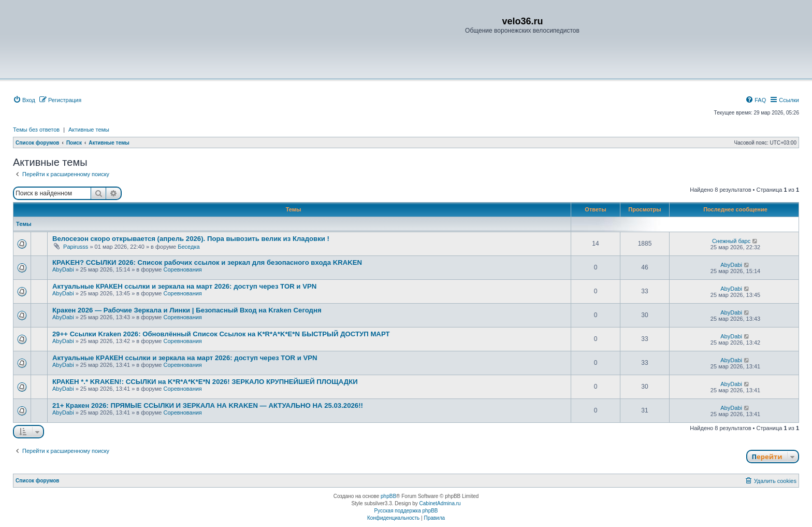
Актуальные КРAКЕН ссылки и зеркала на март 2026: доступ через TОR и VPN (185, 358)
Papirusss (76, 247)
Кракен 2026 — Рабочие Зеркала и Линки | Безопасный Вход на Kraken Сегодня (187, 310)
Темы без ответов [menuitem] (36, 130)
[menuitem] (24, 100)
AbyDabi (63, 269)
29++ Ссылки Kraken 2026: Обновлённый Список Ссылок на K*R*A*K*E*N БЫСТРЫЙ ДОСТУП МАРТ (221, 334)
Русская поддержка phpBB (406, 511)
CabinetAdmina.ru (440, 503)
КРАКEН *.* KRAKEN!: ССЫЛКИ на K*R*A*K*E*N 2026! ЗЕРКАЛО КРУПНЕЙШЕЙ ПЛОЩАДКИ (205, 382)
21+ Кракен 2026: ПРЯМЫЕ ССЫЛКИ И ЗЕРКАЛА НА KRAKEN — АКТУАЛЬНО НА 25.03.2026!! (208, 405)
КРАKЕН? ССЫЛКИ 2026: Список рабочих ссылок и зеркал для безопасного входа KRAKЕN (207, 262)
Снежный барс (731, 241)
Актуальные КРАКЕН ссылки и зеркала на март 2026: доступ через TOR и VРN (184, 286)
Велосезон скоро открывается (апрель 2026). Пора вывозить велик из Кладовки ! (191, 239)
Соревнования (182, 269)
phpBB (388, 496)
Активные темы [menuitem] (89, 130)
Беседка (189, 247)
